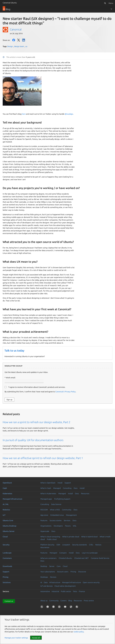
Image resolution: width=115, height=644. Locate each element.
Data (46, 582)
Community (67, 510)
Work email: (24, 380)
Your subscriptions (48, 572)
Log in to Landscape (90, 553)
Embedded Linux (57, 515)
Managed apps (46, 499)
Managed (57, 488)
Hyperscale (45, 531)
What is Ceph (46, 488)
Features (44, 520)
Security (6, 545)
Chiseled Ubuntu (65, 558)
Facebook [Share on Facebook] (14, 40)
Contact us (9, 601)
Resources (85, 493)
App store (44, 515)
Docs (76, 488)
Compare (63, 553)
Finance (82, 591)
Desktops (44, 577)
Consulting (67, 488)
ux (26, 46)
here (24, 114)
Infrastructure (55, 582)
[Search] (105, 3)
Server (52, 566)
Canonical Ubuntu (10, 3)
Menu (111, 3)
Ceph (5, 488)
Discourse (82, 572)
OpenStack (7, 483)
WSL (75, 526)
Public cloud (52, 539)
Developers (58, 526)
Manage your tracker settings (16, 638)
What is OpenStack (48, 483)
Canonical (16, 29)
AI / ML (6, 504)
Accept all (36, 638)
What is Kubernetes (48, 493)
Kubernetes (7, 493)
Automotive (45, 591)
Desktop (44, 566)
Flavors (68, 526)
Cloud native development (65, 586)
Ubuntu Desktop (9, 526)
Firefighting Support (62, 499)
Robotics (6, 510)
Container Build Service (100, 558)
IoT (4, 515)
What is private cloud (71, 537)
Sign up (9, 400)
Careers (64, 601)
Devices (53, 577)
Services (67, 520)
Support (68, 483)
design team (19, 46)
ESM (58, 545)
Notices (98, 545)
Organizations (46, 526)
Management (71, 515)
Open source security (91, 582)
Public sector (66, 591)
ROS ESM (44, 510)
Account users (63, 572)
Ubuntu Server (9, 531)
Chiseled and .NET (81, 558)
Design (10, 46)
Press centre (89, 601)
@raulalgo (69, 114)
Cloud (5, 537)
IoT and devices (47, 586)
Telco (75, 591)
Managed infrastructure (12, 499)
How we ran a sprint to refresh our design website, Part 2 (36, 422)
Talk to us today (14, 351)
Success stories (56, 520)
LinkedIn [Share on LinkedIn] (24, 40)
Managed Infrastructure (72, 582)
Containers (7, 558)
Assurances (45, 547)
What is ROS (55, 510)
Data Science (56, 504)
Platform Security (47, 545)
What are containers (48, 558)
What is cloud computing (50, 537)
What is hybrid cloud (89, 537)
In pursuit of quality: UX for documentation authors (33, 440)
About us (44, 601)
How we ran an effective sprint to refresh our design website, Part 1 (43, 458)
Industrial (55, 591)
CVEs (91, 545)
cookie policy (79, 632)
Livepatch (66, 545)
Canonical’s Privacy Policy (65, 392)
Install (60, 483)
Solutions (7, 582)
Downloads (7, 566)
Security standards (80, 545)
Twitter (19, 40)
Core (59, 566)
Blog (70, 601)
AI (41, 582)
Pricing (73, 572)
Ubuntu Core (8, 520)
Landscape (7, 553)
